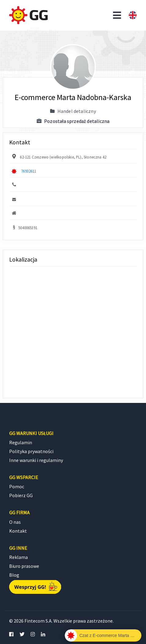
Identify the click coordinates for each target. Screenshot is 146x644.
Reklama (18, 557)
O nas (15, 522)
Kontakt (18, 531)
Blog (14, 575)
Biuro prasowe (24, 566)
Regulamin (21, 442)
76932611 (29, 171)
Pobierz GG (21, 495)
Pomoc (17, 486)
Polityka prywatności (31, 451)
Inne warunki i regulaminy (36, 460)
